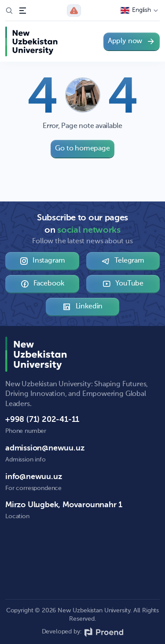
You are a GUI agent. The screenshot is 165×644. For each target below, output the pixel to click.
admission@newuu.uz (45, 448)
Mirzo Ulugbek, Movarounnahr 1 (64, 505)
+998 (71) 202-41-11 (42, 420)
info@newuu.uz (33, 477)
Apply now (132, 41)
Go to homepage (82, 149)
